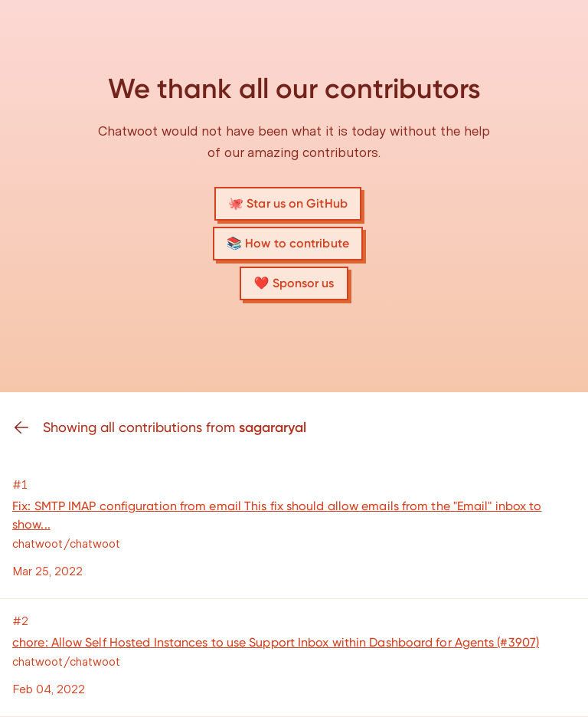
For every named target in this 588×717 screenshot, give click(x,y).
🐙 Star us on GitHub (288, 203)
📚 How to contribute (288, 243)
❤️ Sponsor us (294, 283)
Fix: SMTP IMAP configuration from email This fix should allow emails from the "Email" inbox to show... (277, 515)
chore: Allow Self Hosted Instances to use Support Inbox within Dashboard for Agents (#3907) (276, 642)
